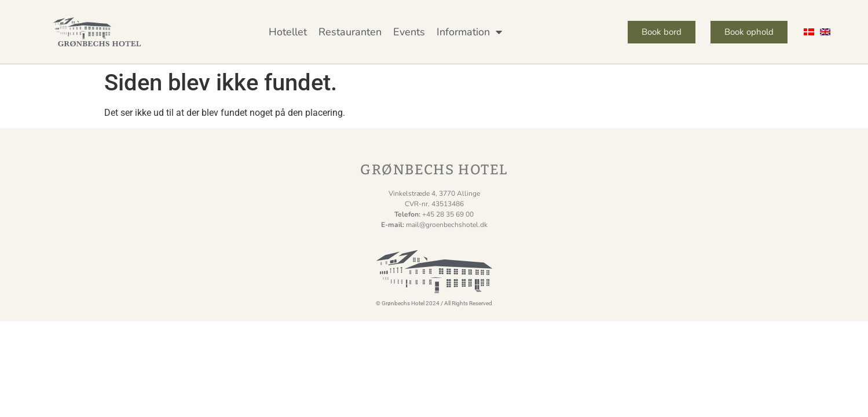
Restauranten (350, 32)
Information (469, 32)
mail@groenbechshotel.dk (447, 225)
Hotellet (288, 32)
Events (409, 32)
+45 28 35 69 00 (448, 214)
